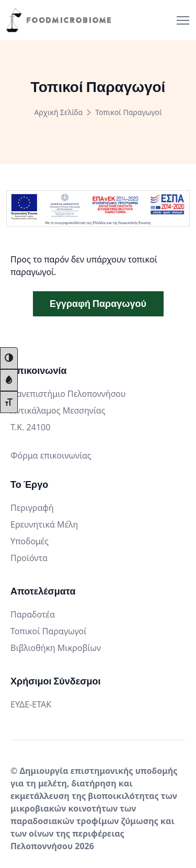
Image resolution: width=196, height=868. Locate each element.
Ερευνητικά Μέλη (44, 524)
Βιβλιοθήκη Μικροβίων (56, 648)
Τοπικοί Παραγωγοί (49, 631)
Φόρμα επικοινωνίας (51, 455)
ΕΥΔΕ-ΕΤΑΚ (31, 704)
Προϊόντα (29, 558)
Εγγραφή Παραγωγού (98, 304)
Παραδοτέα (33, 614)
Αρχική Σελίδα (58, 112)
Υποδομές (30, 541)
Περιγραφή (32, 508)
